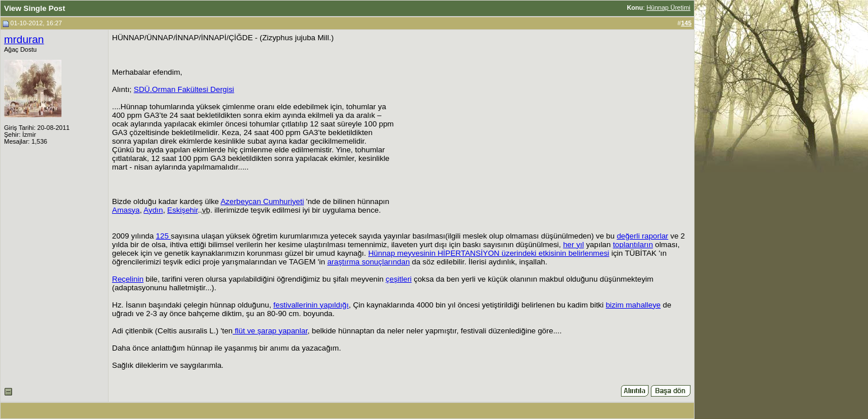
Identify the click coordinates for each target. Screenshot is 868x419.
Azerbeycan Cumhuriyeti (262, 201)
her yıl (573, 245)
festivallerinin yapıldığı (311, 305)
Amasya (126, 210)
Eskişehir (182, 210)
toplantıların (633, 245)
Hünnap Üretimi (668, 7)
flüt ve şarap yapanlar (270, 331)
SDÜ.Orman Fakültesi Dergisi (184, 89)
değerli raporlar (643, 236)
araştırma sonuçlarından (369, 262)
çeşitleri (398, 279)
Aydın (153, 210)
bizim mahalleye (633, 305)
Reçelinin (128, 279)
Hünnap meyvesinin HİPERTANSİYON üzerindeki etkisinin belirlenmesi (489, 253)
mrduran (24, 39)
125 (163, 236)
